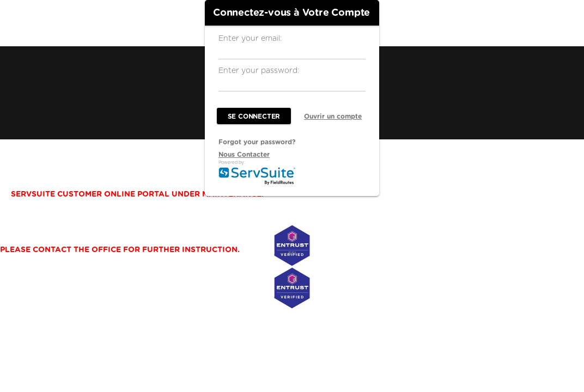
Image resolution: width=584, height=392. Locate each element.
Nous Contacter (244, 155)
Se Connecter (254, 117)
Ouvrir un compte (333, 117)
